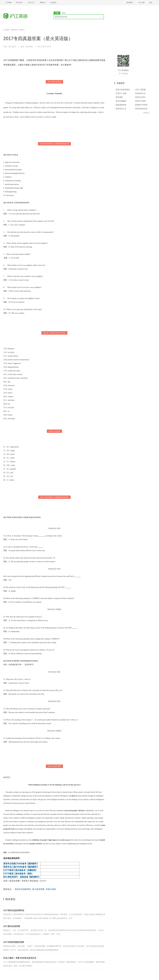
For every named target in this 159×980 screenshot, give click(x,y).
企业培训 (53, 3)
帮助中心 (43, 3)
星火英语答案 (38, 889)
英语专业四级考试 (23, 889)
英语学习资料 (140, 101)
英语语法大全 (121, 109)
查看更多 (146, 113)
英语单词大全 (140, 93)
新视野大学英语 (141, 105)
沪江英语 (6, 30)
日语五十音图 (121, 93)
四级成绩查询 (121, 105)
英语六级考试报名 (123, 90)
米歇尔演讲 (51, 889)
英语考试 (14, 30)
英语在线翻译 (121, 101)
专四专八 (22, 30)
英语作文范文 (140, 97)
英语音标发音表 (141, 109)
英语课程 (119, 97)
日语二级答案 (140, 90)
